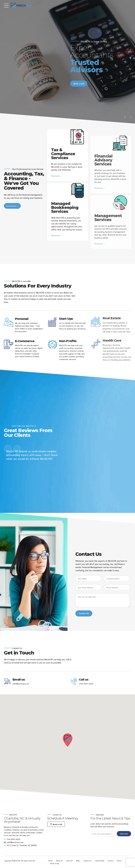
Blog (78, 861)
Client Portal (100, 861)
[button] (125, 117)
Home (50, 861)
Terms (119, 861)
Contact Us (87, 861)
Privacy (111, 861)
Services (69, 861)
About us (59, 861)
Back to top (55, 863)
